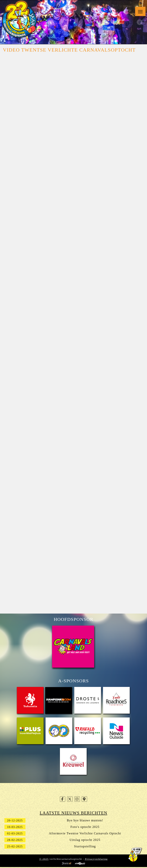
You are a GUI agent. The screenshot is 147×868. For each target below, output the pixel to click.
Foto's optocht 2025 (85, 827)
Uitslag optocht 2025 (85, 840)
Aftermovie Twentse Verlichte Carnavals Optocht (85, 833)
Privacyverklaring (96, 859)
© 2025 (44, 859)
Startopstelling (85, 846)
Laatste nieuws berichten (74, 813)
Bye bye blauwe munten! (85, 820)
